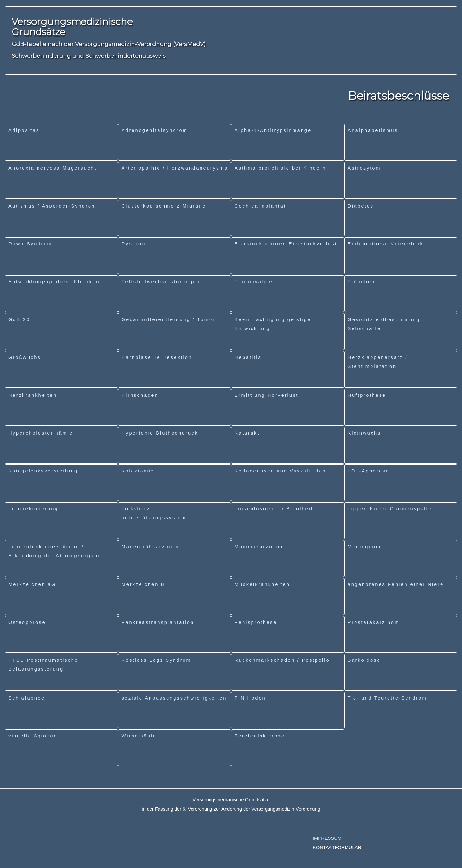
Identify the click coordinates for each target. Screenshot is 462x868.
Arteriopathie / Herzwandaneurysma (175, 168)
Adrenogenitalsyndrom (155, 130)
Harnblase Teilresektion (157, 357)
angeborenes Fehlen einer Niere (396, 584)
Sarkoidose (364, 660)
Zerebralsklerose (260, 736)
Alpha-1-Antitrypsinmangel (274, 130)
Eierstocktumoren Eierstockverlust (286, 244)
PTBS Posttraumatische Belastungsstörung (43, 665)
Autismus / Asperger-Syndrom (52, 206)
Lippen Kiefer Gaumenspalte (390, 509)
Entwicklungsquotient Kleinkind (55, 282)
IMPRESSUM (327, 838)
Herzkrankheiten (33, 395)
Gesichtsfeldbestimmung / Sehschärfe (386, 324)
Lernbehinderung (33, 509)
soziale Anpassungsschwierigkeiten (174, 698)
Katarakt (247, 433)
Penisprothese (256, 622)
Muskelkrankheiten (262, 584)
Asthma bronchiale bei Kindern (280, 168)
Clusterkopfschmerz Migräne (164, 206)
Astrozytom (364, 168)
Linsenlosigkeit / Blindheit (274, 509)
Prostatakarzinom (374, 622)
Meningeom (364, 547)
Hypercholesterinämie (41, 433)
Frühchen (362, 282)
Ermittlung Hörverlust (266, 395)
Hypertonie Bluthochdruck (160, 433)
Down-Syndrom (30, 244)
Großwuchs (25, 357)
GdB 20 (19, 319)
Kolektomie (138, 471)
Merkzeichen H (143, 584)
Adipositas (24, 130)
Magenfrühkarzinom (150, 547)
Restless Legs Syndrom (156, 660)
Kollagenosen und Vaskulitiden (280, 471)
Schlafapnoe (27, 698)
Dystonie (135, 244)
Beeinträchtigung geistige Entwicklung (273, 324)
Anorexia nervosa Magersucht (52, 168)
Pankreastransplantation (158, 622)
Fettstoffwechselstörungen (161, 282)
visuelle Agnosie (33, 736)
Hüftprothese (367, 395)
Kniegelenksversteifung (43, 471)
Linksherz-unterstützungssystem (154, 513)
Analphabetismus (373, 130)
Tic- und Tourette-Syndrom (387, 698)
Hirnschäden (140, 395)
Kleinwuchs (364, 433)
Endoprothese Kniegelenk (386, 244)
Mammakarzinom (259, 547)
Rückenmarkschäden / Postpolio (282, 660)
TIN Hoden (250, 698)
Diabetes (361, 206)
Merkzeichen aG (32, 584)
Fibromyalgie (254, 282)
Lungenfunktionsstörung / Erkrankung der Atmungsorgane (55, 551)
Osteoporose (27, 622)
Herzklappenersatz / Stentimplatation (378, 362)
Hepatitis (248, 357)
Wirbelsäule (139, 736)
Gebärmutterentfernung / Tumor (168, 319)
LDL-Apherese (369, 471)
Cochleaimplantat (260, 206)
